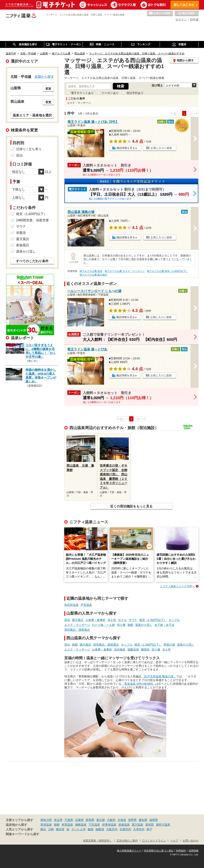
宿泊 (67, 620)
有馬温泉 (67, 825)
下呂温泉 (94, 825)
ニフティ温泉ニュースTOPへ (177, 586)
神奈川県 (46, 820)
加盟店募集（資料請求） (97, 841)
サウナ (133, 620)
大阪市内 (112, 829)
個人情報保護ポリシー (129, 851)
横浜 (43, 829)
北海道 (122, 820)
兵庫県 (79, 820)
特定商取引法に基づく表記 (159, 851)
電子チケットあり (82, 93)
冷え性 (112, 620)
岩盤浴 (21, 233)
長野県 (132, 820)
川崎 (51, 829)
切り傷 (121, 625)
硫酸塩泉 (133, 649)
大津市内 (139, 829)
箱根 (57, 825)
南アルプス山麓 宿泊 (91, 271)
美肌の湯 (169, 645)
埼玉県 (58, 820)
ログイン (181, 19)
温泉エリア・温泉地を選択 (32, 115)
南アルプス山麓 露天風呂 (93, 275)
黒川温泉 (137, 825)
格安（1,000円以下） (153, 620)
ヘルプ (174, 841)
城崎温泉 (81, 825)
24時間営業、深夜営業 (33, 220)
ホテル (122, 620)
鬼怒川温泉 (163, 825)
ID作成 (194, 19)
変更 (48, 89)
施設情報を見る (126, 148)
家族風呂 (23, 245)
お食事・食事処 (95, 620)
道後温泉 (124, 825)
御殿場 (100, 829)
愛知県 (143, 820)
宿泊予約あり (135, 93)
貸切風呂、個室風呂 (77, 630)
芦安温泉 (86, 605)
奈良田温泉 (71, 605)
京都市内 (125, 829)
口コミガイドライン (154, 841)
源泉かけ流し (144, 625)
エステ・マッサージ (77, 625)
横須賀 (60, 829)
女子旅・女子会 (164, 625)
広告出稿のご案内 (127, 841)
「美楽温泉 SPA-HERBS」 (139, 684)
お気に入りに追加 (161, 148)
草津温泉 (46, 825)
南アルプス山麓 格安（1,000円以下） (167, 271)
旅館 (130, 625)
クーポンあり (110, 93)
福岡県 (154, 820)
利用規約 (181, 851)
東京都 (101, 820)
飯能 (91, 829)
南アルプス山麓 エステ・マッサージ (125, 271)
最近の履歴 (187, 13)
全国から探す (44, 76)
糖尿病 (145, 649)
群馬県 (90, 820)
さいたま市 (79, 829)
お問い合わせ (191, 841)
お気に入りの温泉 (160, 13)
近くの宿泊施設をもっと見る (131, 506)
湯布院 (150, 825)
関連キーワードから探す (23, 834)
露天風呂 (78, 620)
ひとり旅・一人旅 (103, 625)
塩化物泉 (120, 649)
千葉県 (69, 820)
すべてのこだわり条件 (32, 261)
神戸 (149, 829)
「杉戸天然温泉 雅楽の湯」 (159, 676)
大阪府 (111, 820)
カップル (174, 620)
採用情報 (194, 851)
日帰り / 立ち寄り (29, 149)
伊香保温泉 (109, 825)
